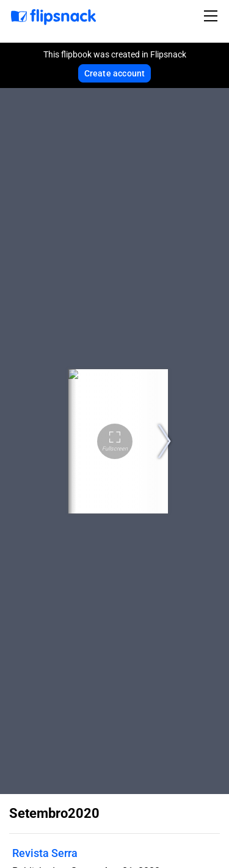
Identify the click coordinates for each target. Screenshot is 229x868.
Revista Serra (45, 853)
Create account (115, 73)
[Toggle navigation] (213, 16)
